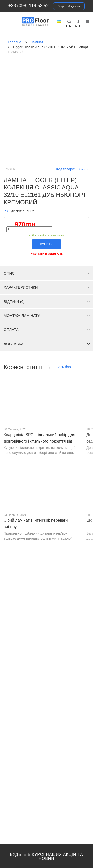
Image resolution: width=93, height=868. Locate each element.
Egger (10, 169)
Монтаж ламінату (47, 316)
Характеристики (47, 287)
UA (69, 26)
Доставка (47, 344)
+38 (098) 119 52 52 (29, 6)
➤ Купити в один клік (47, 254)
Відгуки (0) (47, 301)
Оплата (47, 330)
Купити (47, 244)
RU (77, 26)
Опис (47, 273)
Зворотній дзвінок (69, 6)
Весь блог (64, 367)
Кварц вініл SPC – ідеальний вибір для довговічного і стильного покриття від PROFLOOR (39, 441)
